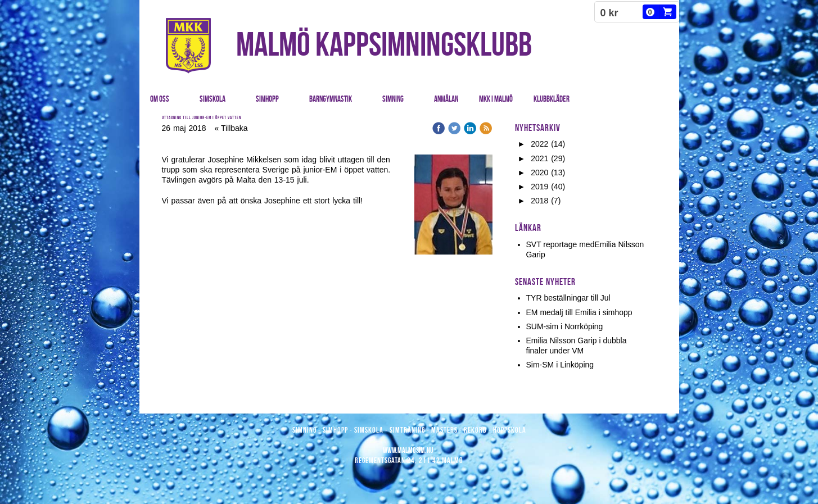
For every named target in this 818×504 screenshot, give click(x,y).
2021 (539, 158)
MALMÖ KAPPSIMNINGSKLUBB (384, 44)
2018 (539, 201)
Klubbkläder (552, 99)
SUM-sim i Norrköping (565, 326)
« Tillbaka (231, 128)
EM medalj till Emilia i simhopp (579, 312)
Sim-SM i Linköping (560, 365)
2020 (539, 172)
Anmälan (446, 99)
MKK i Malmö (496, 99)
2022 (539, 144)
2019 (539, 187)
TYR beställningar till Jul (568, 298)
